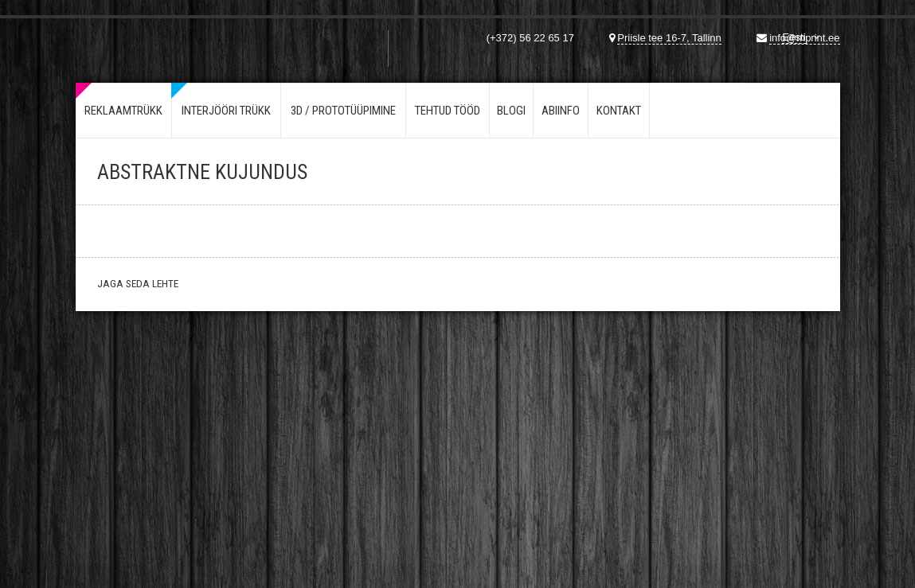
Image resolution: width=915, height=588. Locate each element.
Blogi (511, 111)
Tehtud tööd (448, 111)
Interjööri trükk (226, 111)
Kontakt (619, 111)
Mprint (154, 39)
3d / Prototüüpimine (343, 111)
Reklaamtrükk (123, 111)
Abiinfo (561, 111)
